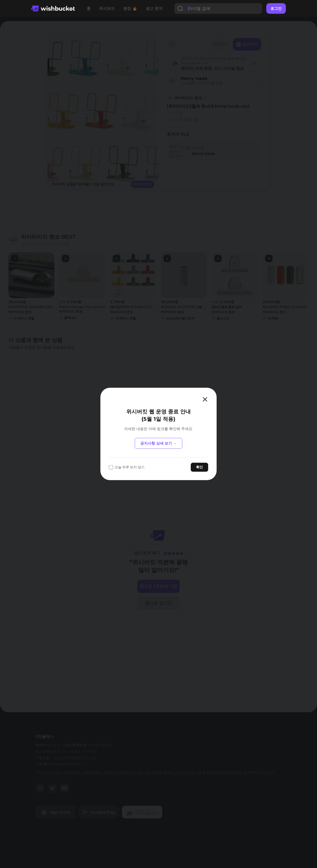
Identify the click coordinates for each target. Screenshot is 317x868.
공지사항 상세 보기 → (158, 443)
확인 (199, 467)
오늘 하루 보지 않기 (127, 467)
